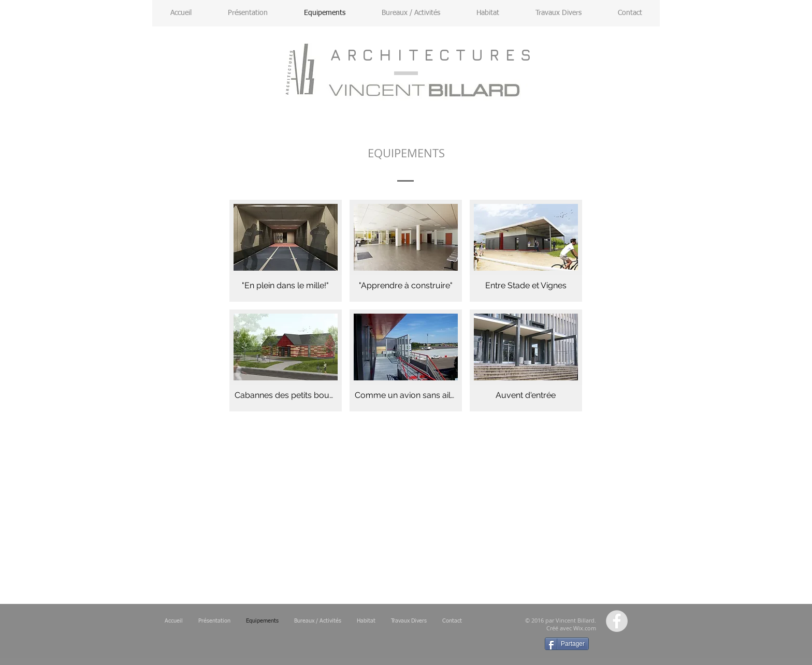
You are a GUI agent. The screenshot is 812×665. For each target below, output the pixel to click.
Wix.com (585, 628)
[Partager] (567, 644)
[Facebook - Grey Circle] (617, 621)
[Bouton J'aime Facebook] (498, 647)
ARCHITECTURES (434, 55)
